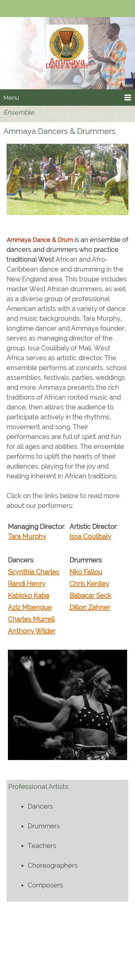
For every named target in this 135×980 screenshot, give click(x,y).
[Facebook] (28, 9)
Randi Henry (27, 584)
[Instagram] (91, 950)
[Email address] (18, 9)
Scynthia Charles (34, 572)
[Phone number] (8, 9)
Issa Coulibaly (90, 536)
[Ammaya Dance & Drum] (67, 55)
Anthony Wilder (32, 631)
